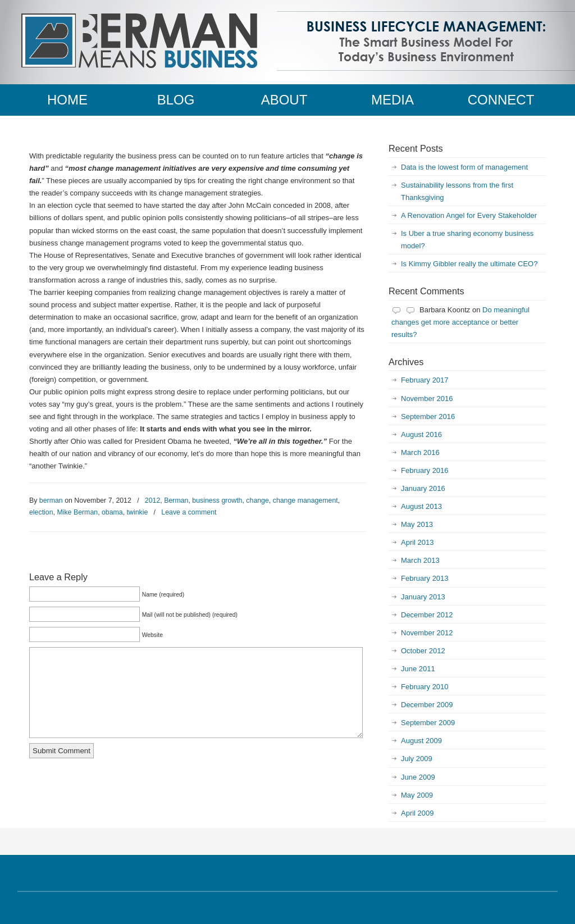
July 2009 (417, 759)
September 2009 (428, 723)
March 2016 (420, 452)
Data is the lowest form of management (464, 167)
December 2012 (427, 615)
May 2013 (417, 524)
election (41, 512)
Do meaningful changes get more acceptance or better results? (460, 322)
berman (51, 500)
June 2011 (418, 669)
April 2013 (417, 542)
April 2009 (417, 813)
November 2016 (427, 399)
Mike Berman (77, 512)
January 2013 (423, 597)
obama (112, 512)
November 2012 (427, 633)
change (257, 500)
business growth (217, 500)
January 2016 (423, 488)
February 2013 (425, 578)
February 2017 (425, 380)
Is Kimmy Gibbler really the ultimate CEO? (469, 264)
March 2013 (420, 560)
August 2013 (421, 506)
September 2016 (428, 417)
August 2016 (421, 434)
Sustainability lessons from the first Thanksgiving (457, 191)
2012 (152, 500)
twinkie (138, 512)
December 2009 (427, 705)
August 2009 (421, 741)
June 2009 (418, 777)
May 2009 (417, 795)
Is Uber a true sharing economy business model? (467, 240)
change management (305, 500)
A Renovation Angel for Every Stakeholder (469, 215)
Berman (176, 500)
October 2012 (423, 651)
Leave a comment (189, 512)
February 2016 (425, 470)
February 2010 (425, 687)
